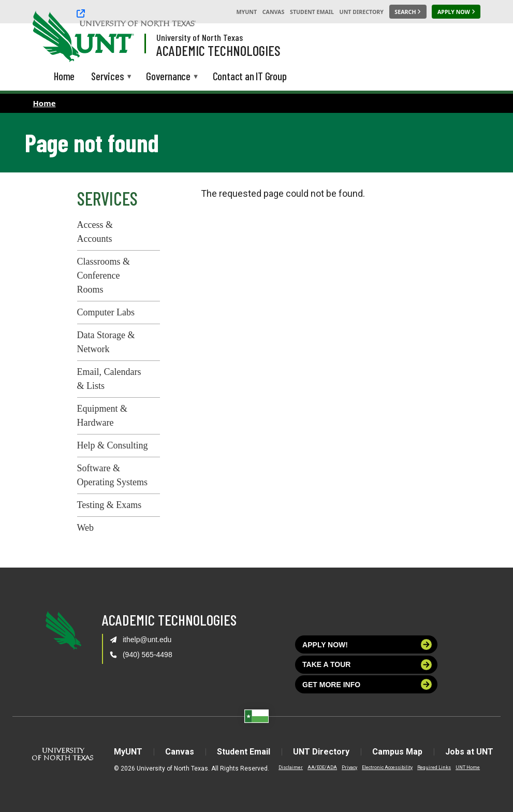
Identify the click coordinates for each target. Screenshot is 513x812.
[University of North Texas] (138, 12)
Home (45, 103)
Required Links (434, 767)
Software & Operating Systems (113, 475)
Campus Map (397, 752)
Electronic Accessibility (387, 767)
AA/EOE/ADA (322, 767)
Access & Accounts (95, 232)
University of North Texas (200, 37)
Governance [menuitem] (168, 77)
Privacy (349, 767)
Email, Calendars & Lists (109, 379)
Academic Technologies (218, 50)
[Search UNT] (408, 12)
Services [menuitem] (107, 77)
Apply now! (367, 644)
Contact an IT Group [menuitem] (250, 76)
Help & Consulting (113, 445)
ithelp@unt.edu (147, 640)
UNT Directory (362, 12)
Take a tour (367, 665)
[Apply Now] (456, 12)
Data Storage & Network (106, 342)
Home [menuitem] (64, 76)
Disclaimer (291, 767)
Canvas (274, 12)
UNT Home (468, 767)
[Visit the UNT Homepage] (118, 37)
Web (86, 528)
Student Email (312, 12)
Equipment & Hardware (102, 416)
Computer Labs (106, 312)
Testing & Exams (109, 505)
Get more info (367, 684)
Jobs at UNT (469, 752)
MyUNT (246, 12)
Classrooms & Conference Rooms (104, 275)
